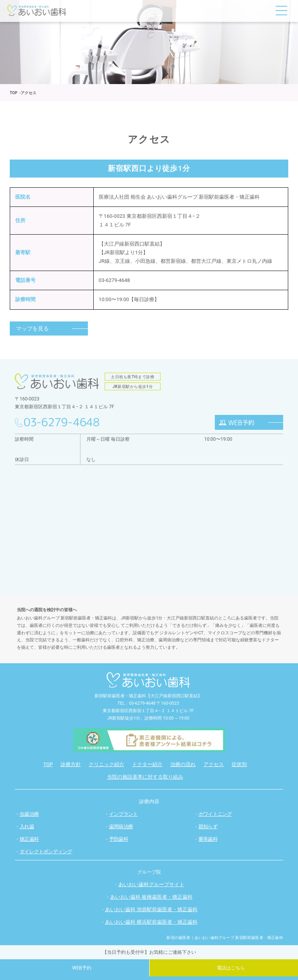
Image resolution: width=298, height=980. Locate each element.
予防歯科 (119, 839)
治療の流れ (183, 764)
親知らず (208, 827)
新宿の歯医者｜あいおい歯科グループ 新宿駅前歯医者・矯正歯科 (225, 938)
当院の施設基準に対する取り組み (145, 777)
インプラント (123, 814)
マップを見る (32, 328)
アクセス (214, 764)
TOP (48, 764)
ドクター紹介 (147, 764)
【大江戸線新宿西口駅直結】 (174, 696)
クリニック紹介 (106, 764)
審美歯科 (208, 839)
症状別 (239, 764)
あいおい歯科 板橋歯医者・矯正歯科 (151, 897)
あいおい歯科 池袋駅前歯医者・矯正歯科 (151, 909)
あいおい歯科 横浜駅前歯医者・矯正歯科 (151, 922)
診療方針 (71, 764)
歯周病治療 (121, 827)
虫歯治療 (29, 814)
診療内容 (149, 801)
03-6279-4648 (114, 280)
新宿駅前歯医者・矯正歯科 (120, 696)
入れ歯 (27, 827)
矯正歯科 (29, 839)
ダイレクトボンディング (46, 852)
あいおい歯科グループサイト (151, 884)
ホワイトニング (215, 814)
